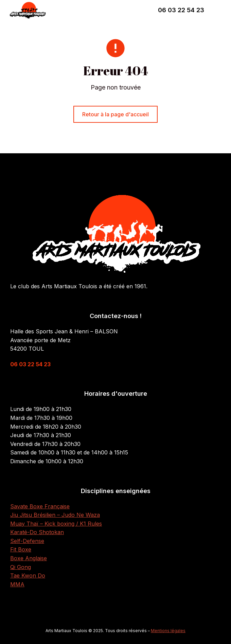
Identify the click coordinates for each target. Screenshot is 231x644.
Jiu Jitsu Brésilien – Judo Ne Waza (55, 515)
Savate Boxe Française (40, 506)
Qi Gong (21, 567)
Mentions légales (168, 631)
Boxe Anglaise (29, 558)
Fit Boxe (21, 549)
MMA (17, 584)
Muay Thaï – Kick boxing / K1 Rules (56, 524)
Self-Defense (27, 541)
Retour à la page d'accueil (115, 114)
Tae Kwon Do (28, 575)
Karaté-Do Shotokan (37, 532)
